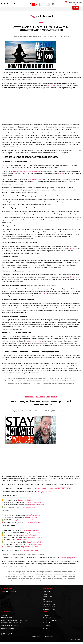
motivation (73, 579)
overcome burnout (27, 581)
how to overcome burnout (52, 577)
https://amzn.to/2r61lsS (20, 542)
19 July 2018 (51, 414)
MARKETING (47, 594)
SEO (44, 602)
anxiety (44, 216)
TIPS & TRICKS (40, 399)
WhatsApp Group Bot (50, 623)
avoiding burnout (43, 574)
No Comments (66, 39)
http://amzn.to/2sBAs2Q (30, 520)
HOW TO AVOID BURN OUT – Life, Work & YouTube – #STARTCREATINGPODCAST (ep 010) (41, 31)
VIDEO (49, 399)
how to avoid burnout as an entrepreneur (27, 383)
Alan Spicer (11, 381)
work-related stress (34, 182)
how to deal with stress (22, 385)
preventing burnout (41, 581)
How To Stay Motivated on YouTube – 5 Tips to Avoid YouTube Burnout (42, 406)
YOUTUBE (56, 399)
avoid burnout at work (41, 381)
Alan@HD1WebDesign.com (29, 553)
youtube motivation (27, 584)
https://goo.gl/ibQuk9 (33, 525)
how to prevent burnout (69, 577)
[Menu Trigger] (76, 8)
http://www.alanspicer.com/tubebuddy (26, 523)
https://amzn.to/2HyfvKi (34, 540)
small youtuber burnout (55, 581)
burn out (52, 381)
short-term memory (68, 234)
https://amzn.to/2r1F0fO (33, 536)
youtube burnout (70, 581)
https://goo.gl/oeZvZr (45, 494)
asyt (25, 574)
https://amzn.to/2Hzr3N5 (30, 533)
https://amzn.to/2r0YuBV (36, 545)
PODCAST (42, 25)
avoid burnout (28, 381)
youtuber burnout (40, 584)
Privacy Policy (78, 642)
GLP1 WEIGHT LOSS (49, 612)
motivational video (14, 581)
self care (58, 385)
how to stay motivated (15, 579)
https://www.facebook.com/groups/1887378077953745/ (52, 491)
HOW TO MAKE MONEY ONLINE (11, 626)
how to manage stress (38, 385)
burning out (59, 381)
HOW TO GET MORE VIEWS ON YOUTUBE (14, 623)
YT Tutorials (47, 626)
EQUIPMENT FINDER (7, 631)
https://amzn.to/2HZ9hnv (35, 547)
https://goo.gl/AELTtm (28, 510)
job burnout (50, 385)
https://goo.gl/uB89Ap (26, 503)
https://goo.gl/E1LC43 (34, 518)
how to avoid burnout (62, 574)
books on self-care (34, 343)
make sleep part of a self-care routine (27, 173)
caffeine (62, 176)
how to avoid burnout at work (52, 383)
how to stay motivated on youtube (35, 579)
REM (55, 190)
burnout (72, 251)
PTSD (44, 296)
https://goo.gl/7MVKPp (33, 505)
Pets (3, 291)
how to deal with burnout (34, 577)
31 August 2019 (51, 39)
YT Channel (47, 618)
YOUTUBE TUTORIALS (50, 607)
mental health (52, 88)
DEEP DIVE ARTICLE (49, 610)
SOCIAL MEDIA (29, 399)
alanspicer (19, 381)
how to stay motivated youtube (58, 579)
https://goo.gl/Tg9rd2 (38, 507)
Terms (71, 642)
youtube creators (13, 584)
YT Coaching (47, 628)
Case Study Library (49, 620)
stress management (68, 385)
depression (74, 279)
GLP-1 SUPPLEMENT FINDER (10, 628)
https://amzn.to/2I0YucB (28, 538)
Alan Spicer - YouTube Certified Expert (29, 39)
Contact (46, 631)
